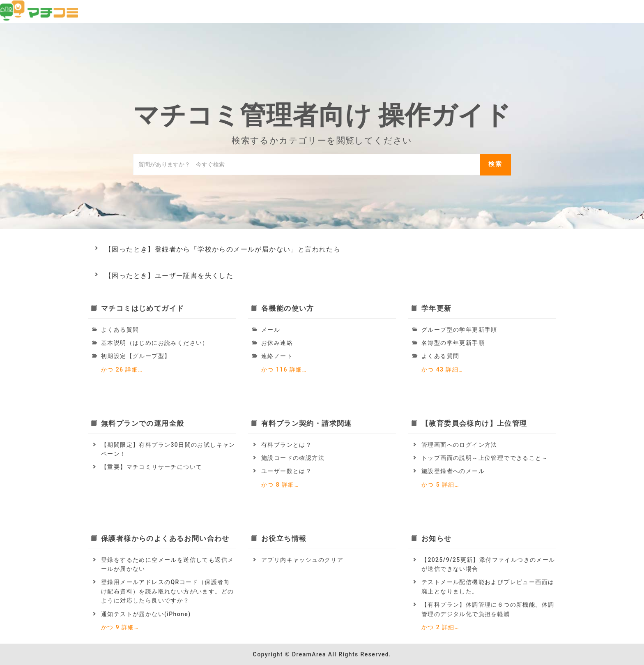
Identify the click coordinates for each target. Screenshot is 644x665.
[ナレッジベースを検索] (307, 164)
